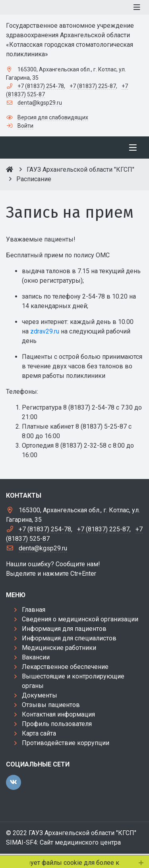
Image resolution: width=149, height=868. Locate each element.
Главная (34, 610)
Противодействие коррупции (66, 743)
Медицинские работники (59, 648)
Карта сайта (39, 733)
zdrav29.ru (45, 331)
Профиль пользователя (57, 724)
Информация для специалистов (69, 638)
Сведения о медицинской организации (80, 619)
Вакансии (36, 657)
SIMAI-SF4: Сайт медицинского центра (63, 842)
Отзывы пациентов (51, 705)
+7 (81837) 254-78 (41, 86)
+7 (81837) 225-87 (93, 86)
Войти (25, 126)
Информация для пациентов (64, 629)
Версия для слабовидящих (53, 117)
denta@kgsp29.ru (40, 103)
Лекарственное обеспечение (65, 667)
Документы (40, 695)
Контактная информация (58, 714)
